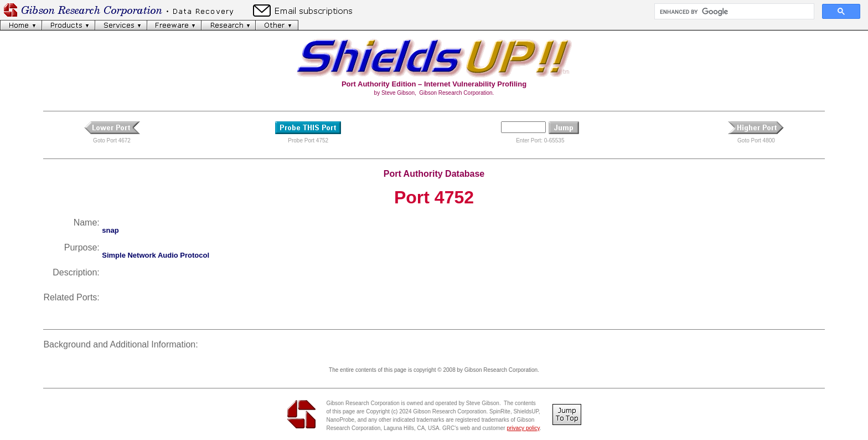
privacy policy (523, 428)
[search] (733, 12)
